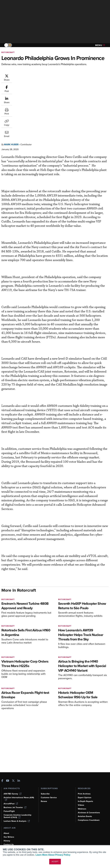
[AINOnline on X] (13, 781)
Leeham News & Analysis (17, 821)
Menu (100, 45)
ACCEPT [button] (55, 862)
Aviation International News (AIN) (19, 799)
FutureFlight (9, 811)
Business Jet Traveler (15, 807)
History (7, 841)
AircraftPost (11, 804)
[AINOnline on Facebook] (2, 781)
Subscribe (45, 794)
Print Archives (84, 794)
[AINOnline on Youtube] (8, 781)
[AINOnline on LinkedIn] (19, 781)
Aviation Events (85, 816)
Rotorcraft (8, 52)
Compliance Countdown (89, 820)
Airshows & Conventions (89, 813)
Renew (44, 801)
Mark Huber (11, 88)
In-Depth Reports (85, 801)
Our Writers (9, 837)
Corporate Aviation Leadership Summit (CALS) (17, 816)
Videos (81, 805)
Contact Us (9, 845)
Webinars (82, 809)
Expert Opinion (85, 798)
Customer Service (49, 798)
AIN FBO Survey (13, 794)
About (6, 833)
